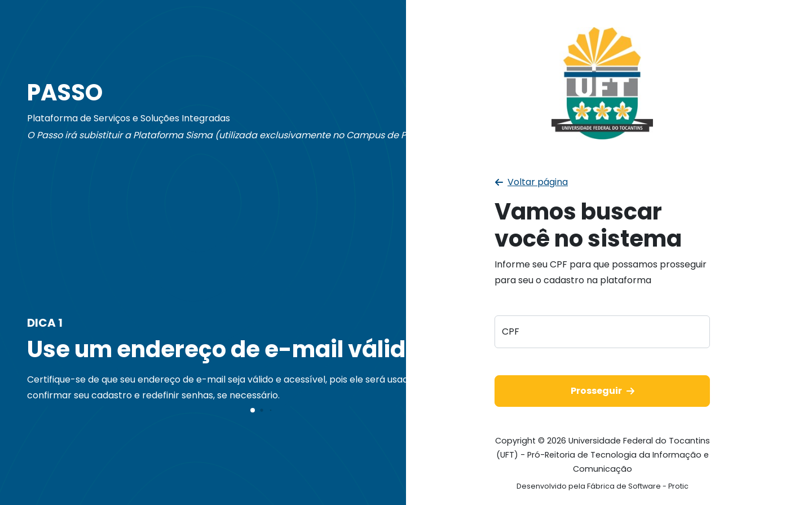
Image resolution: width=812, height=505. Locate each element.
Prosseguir (603, 391)
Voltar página (531, 182)
